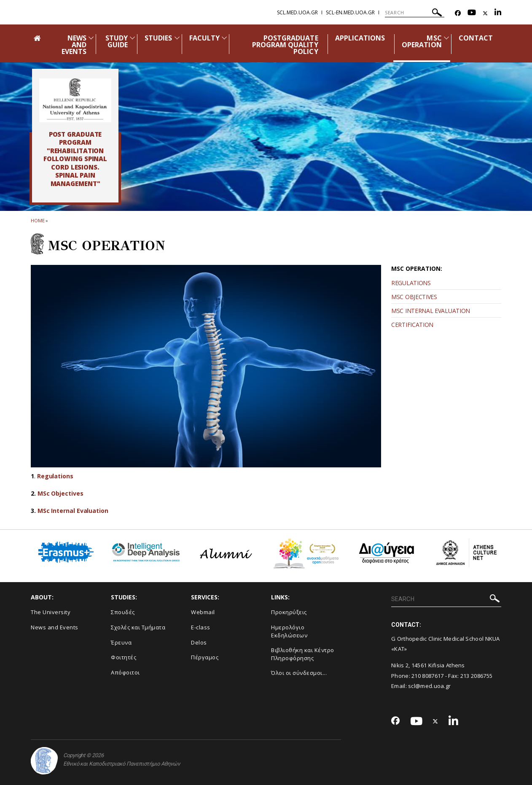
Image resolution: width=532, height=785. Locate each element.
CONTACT (476, 38)
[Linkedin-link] (498, 13)
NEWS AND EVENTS (74, 45)
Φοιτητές (124, 657)
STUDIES (158, 38)
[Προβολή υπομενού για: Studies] (177, 38)
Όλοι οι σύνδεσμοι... (299, 673)
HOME (38, 220)
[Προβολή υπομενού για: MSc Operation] (446, 38)
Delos (199, 642)
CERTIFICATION (412, 325)
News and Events (55, 627)
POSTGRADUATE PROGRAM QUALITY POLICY (285, 45)
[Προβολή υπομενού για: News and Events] (91, 38)
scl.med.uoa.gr (297, 12)
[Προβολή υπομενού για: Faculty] (224, 38)
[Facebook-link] (458, 13)
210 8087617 (427, 676)
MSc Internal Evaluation (73, 511)
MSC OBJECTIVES (414, 297)
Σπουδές (123, 612)
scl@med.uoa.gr (429, 686)
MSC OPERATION (422, 41)
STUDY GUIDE (117, 41)
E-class (201, 627)
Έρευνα (121, 642)
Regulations (55, 476)
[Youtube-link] (472, 13)
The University (51, 612)
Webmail (203, 612)
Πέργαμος (205, 657)
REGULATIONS (411, 283)
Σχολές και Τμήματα (138, 627)
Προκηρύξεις (289, 612)
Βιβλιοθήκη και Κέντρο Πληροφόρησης (303, 654)
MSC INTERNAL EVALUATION (431, 311)
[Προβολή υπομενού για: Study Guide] (132, 38)
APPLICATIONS (360, 38)
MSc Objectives (60, 493)
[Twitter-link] (485, 13)
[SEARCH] (415, 13)
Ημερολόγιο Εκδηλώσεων (289, 631)
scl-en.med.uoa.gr (350, 12)
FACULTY (204, 38)
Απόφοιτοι (125, 672)
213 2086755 (476, 676)
